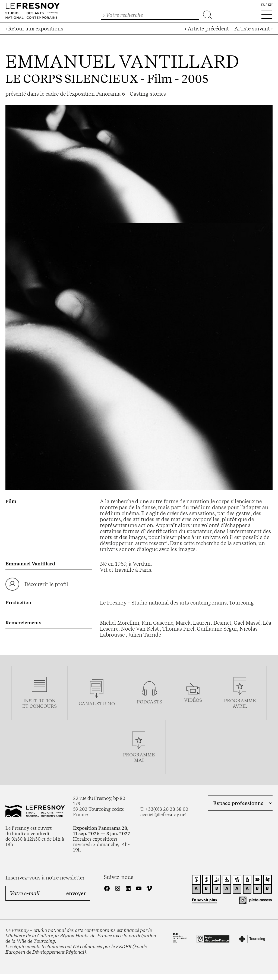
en (270, 5)
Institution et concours (40, 703)
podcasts (149, 702)
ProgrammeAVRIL (240, 703)
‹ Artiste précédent (207, 29)
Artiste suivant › (253, 29)
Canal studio (97, 704)
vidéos (193, 700)
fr (263, 5)
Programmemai (139, 757)
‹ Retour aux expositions (34, 29)
